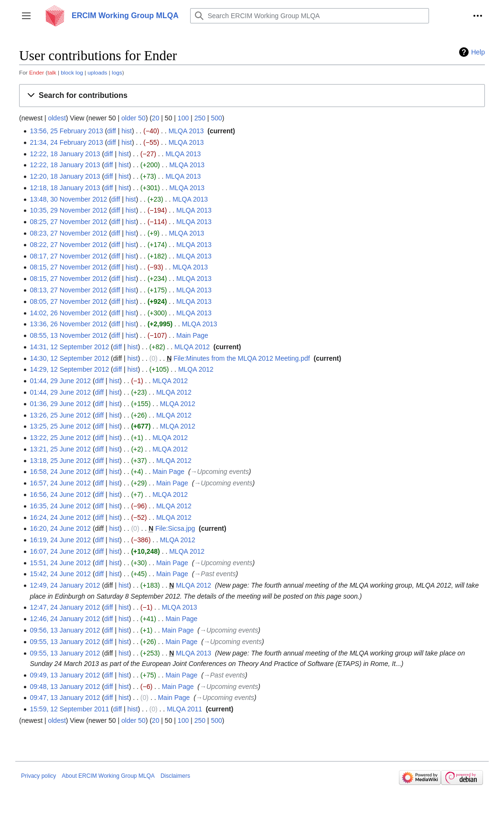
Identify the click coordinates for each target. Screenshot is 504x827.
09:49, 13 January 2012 (65, 675)
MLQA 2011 (184, 709)
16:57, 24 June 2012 (60, 483)
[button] (26, 16)
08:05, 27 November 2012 (68, 301)
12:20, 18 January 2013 (65, 176)
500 (216, 118)
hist (127, 131)
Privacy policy (38, 776)
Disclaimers (175, 776)
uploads (97, 72)
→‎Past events (215, 574)
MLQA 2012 (192, 347)
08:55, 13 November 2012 (68, 335)
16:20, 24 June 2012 (60, 528)
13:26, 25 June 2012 (60, 415)
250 (200, 118)
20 (156, 118)
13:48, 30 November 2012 (68, 199)
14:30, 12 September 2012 (69, 358)
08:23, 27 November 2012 (68, 233)
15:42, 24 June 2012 (60, 574)
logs (117, 72)
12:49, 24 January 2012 (65, 585)
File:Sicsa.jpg (175, 528)
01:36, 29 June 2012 (60, 404)
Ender (37, 72)
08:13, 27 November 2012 (68, 290)
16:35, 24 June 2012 (60, 506)
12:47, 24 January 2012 (65, 607)
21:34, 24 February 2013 (66, 142)
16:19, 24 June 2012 (60, 540)
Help (478, 52)
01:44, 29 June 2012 (60, 381)
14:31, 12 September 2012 (69, 347)
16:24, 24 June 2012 (60, 517)
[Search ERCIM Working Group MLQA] (310, 16)
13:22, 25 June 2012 (60, 438)
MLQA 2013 (186, 131)
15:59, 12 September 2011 (69, 709)
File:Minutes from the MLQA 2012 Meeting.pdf (242, 358)
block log (72, 72)
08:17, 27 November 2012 (68, 256)
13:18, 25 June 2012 (60, 461)
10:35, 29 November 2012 (68, 210)
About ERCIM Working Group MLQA (108, 776)
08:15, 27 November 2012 (68, 267)
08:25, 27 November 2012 (68, 222)
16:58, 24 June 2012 (60, 472)
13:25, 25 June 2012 (60, 426)
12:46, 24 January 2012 (65, 619)
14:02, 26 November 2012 (68, 313)
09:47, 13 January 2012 (65, 698)
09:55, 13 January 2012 (65, 642)
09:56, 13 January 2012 (65, 630)
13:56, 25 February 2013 (66, 131)
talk (52, 72)
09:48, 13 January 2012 (65, 687)
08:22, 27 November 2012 (68, 245)
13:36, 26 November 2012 (68, 324)
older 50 (134, 118)
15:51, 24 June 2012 (60, 563)
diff (111, 131)
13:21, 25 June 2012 (60, 449)
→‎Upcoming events (220, 472)
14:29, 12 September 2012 (69, 369)
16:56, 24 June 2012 (60, 494)
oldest (57, 118)
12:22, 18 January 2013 (65, 154)
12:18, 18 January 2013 (65, 188)
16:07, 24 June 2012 (60, 551)
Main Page (192, 335)
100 (183, 118)
